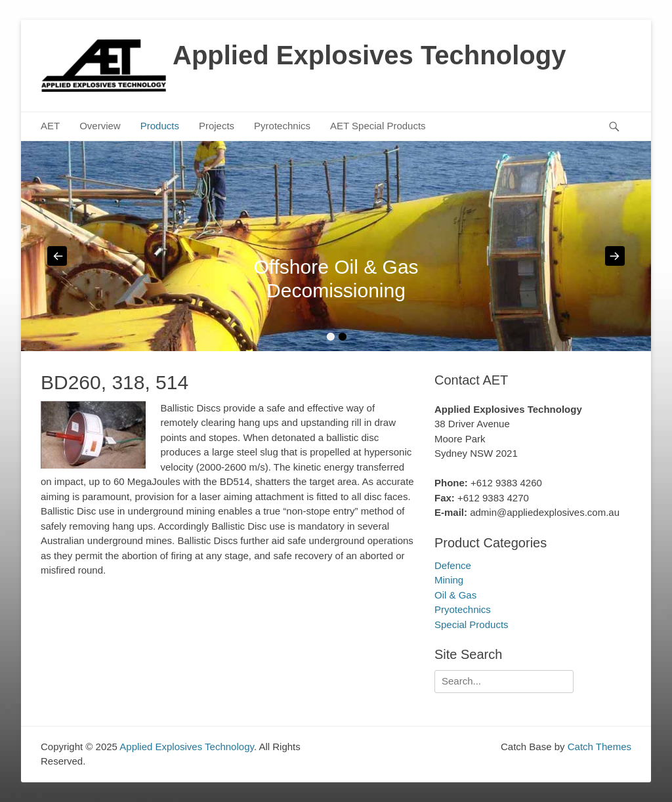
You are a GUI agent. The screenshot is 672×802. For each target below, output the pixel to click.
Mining (449, 580)
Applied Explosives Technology (369, 55)
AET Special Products (378, 126)
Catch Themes (599, 747)
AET (50, 126)
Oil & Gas (455, 595)
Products (160, 126)
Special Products (472, 624)
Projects (217, 126)
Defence (453, 565)
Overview (100, 126)
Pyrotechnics (282, 126)
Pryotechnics (463, 609)
